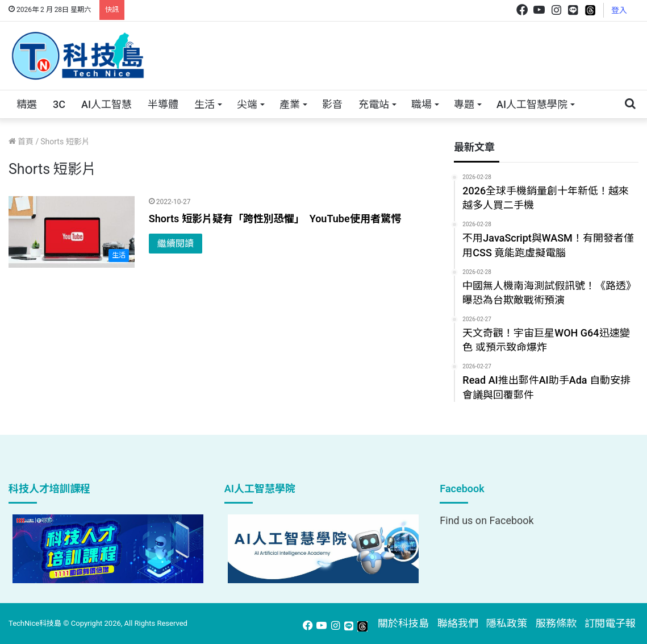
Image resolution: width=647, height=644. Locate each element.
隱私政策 (507, 623)
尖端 (247, 104)
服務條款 (556, 623)
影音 (332, 104)
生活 (204, 104)
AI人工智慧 (107, 104)
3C (59, 104)
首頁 (21, 142)
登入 (619, 10)
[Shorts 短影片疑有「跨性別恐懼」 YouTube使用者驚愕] (72, 232)
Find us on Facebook (487, 520)
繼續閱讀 (176, 244)
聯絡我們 (458, 623)
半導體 (163, 104)
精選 (27, 104)
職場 (421, 104)
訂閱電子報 (610, 623)
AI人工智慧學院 (532, 104)
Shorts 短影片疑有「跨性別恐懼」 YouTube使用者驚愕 (275, 219)
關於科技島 (403, 623)
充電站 (374, 104)
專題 (464, 104)
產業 (290, 104)
